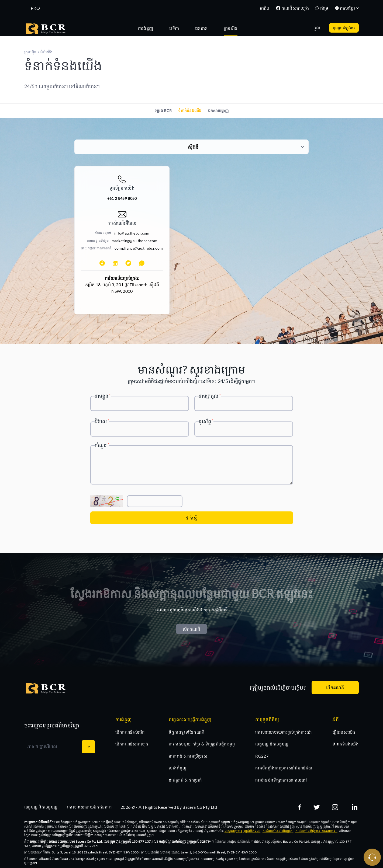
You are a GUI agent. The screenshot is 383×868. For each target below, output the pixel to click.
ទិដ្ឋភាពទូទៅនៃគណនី (186, 732)
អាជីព (265, 8)
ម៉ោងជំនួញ (178, 768)
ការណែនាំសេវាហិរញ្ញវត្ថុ (278, 831)
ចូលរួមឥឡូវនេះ (344, 28)
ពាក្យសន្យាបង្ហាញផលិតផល (242, 831)
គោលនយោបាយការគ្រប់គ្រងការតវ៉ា (284, 732)
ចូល (317, 28)
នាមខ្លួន (103, 396)
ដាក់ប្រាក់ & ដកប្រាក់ (185, 780)
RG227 (262, 756)
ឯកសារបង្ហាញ (218, 111)
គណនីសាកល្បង (292, 8)
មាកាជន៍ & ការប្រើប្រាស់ (188, 756)
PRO (35, 8)
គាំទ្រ (322, 8)
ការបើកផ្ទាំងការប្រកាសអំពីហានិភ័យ (284, 768)
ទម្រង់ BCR (163, 111)
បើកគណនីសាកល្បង (132, 744)
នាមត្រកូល (210, 396)
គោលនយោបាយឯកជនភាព (89, 807)
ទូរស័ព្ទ (206, 421)
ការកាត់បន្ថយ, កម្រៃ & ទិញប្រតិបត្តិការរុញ (202, 744)
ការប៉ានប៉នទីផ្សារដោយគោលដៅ (281, 780)
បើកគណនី (191, 629)
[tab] (148, 28)
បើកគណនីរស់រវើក (130, 732)
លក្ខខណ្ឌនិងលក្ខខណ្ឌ (272, 744)
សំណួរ (102, 445)
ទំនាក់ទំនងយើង (190, 111)
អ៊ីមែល (102, 421)
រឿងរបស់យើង (344, 732)
